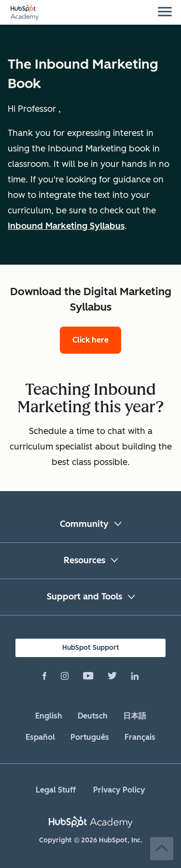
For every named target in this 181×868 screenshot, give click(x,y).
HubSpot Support (91, 648)
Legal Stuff (56, 790)
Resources (84, 560)
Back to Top (162, 849)
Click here (90, 340)
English (49, 716)
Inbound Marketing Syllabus (66, 226)
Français (140, 737)
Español (40, 737)
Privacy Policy (119, 790)
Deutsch (93, 716)
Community (84, 524)
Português (90, 737)
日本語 (135, 716)
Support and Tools (84, 597)
